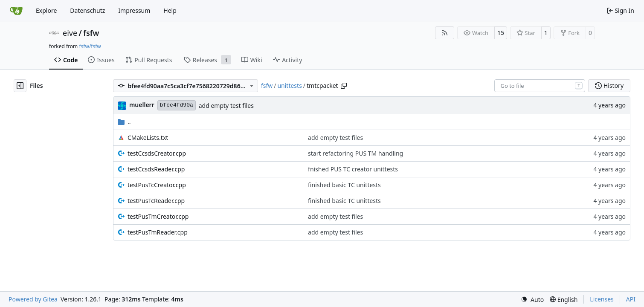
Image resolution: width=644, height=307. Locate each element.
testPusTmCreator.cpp (158, 216)
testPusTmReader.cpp (158, 232)
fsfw (91, 33)
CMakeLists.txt (148, 138)
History (609, 85)
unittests (289, 85)
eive (70, 33)
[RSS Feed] (445, 33)
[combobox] (540, 86)
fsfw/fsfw (90, 46)
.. (124, 122)
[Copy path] (344, 86)
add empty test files (226, 106)
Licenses (602, 299)
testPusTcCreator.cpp (157, 185)
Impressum (134, 10)
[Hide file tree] (20, 86)
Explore (46, 10)
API (631, 299)
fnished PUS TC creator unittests (353, 169)
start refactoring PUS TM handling (355, 153)
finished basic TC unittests (344, 185)
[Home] (16, 11)
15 (501, 33)
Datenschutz (87, 10)
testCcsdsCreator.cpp (157, 153)
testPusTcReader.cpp (156, 201)
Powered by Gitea (33, 299)
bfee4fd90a (177, 105)
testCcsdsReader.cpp (156, 169)
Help (170, 10)
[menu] (532, 300)
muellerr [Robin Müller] (142, 105)
